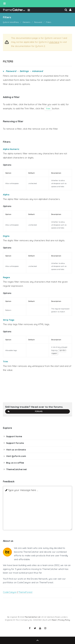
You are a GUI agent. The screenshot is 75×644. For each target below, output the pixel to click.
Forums (25, 411)
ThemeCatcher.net (16, 469)
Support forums (15, 443)
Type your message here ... (23, 490)
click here (54, 42)
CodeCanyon (10, 592)
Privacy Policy (64, 620)
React (54, 620)
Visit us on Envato (16, 450)
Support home (14, 436)
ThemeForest (25, 592)
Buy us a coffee (15, 463)
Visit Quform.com (16, 456)
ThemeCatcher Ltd (32, 617)
